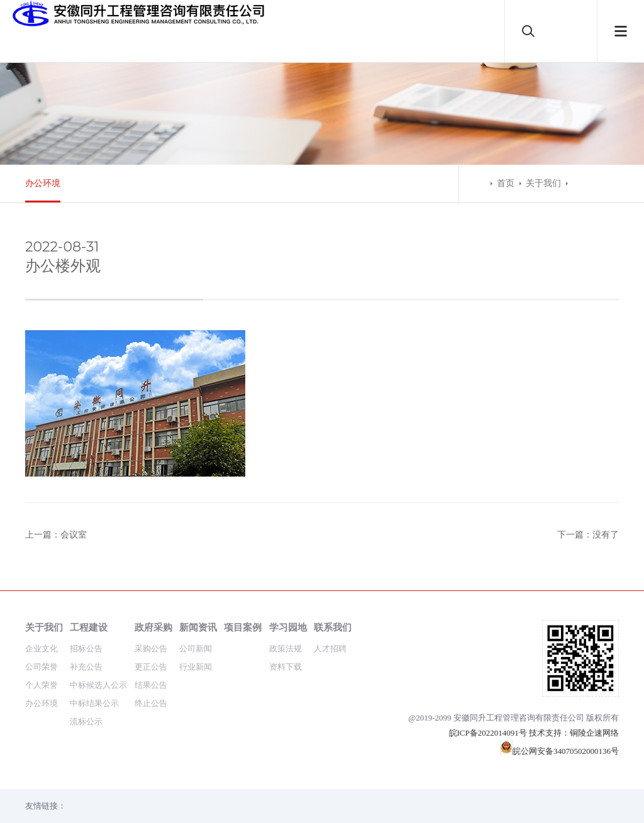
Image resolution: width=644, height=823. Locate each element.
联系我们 (333, 627)
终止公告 (151, 703)
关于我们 (543, 183)
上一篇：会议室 (56, 535)
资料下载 (286, 667)
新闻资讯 (198, 627)
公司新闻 (196, 649)
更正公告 (151, 667)
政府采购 (153, 627)
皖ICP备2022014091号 (488, 733)
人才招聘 (330, 649)
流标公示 (86, 721)
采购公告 (151, 649)
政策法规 (286, 649)
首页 (506, 183)
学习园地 (288, 627)
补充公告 (86, 667)
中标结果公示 (94, 703)
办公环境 (43, 183)
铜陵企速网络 (594, 733)
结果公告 (151, 685)
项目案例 (243, 627)
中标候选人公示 (98, 685)
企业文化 (42, 649)
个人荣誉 (42, 685)
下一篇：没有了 (588, 535)
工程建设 (89, 627)
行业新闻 (196, 667)
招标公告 (86, 649)
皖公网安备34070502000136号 (559, 751)
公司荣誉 (42, 667)
